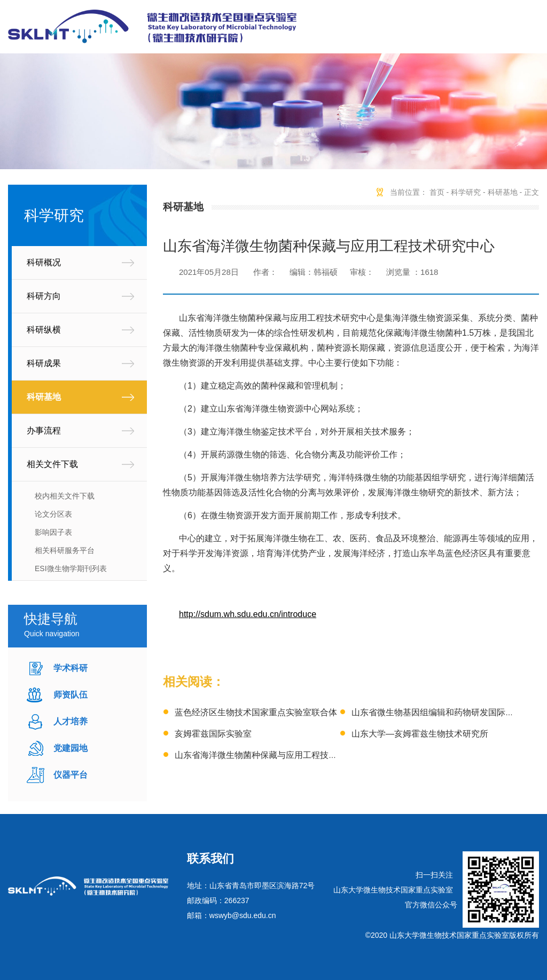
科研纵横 (44, 330)
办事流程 (44, 430)
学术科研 (71, 668)
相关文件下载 (52, 464)
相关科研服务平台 (65, 550)
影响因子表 (53, 532)
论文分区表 (53, 514)
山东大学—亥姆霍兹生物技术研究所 (420, 734)
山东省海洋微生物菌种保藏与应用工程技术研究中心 (273, 755)
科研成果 (44, 363)
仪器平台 (71, 775)
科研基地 (44, 397)
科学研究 (466, 192)
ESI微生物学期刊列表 (71, 568)
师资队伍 (71, 695)
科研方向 (44, 296)
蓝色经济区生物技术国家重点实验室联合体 (256, 712)
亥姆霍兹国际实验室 (213, 734)
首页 (437, 192)
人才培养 (71, 721)
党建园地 (71, 748)
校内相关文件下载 (65, 496)
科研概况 (44, 262)
